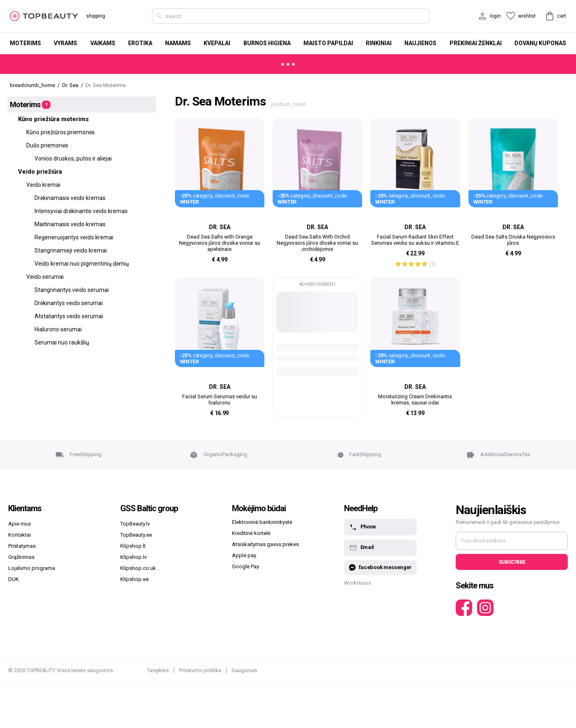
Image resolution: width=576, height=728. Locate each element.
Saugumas (244, 670)
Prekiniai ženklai (476, 43)
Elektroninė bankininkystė (262, 522)
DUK (14, 579)
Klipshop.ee (134, 579)
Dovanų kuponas (540, 43)
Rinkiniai (379, 43)
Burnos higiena (267, 43)
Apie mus (20, 524)
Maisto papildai (328, 43)
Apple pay (244, 555)
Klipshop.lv (133, 557)
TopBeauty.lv (135, 524)
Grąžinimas (21, 557)
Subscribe (512, 562)
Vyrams (65, 43)
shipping (96, 16)
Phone (363, 527)
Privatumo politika (200, 670)
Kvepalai (217, 43)
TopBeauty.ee (136, 535)
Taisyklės (158, 670)
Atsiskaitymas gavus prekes (265, 544)
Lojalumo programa (32, 568)
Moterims (25, 43)
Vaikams (103, 43)
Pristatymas (22, 546)
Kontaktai (20, 535)
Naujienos (420, 43)
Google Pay (246, 566)
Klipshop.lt (133, 546)
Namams (178, 43)
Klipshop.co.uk (138, 568)
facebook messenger (380, 568)
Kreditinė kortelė (251, 533)
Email (361, 548)
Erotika (140, 43)
